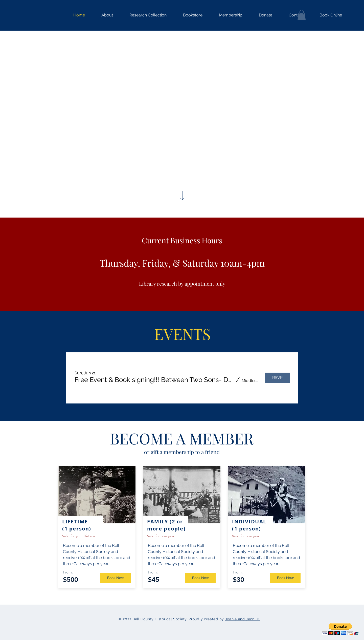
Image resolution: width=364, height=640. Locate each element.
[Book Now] (116, 578)
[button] (144, 15)
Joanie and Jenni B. (243, 619)
